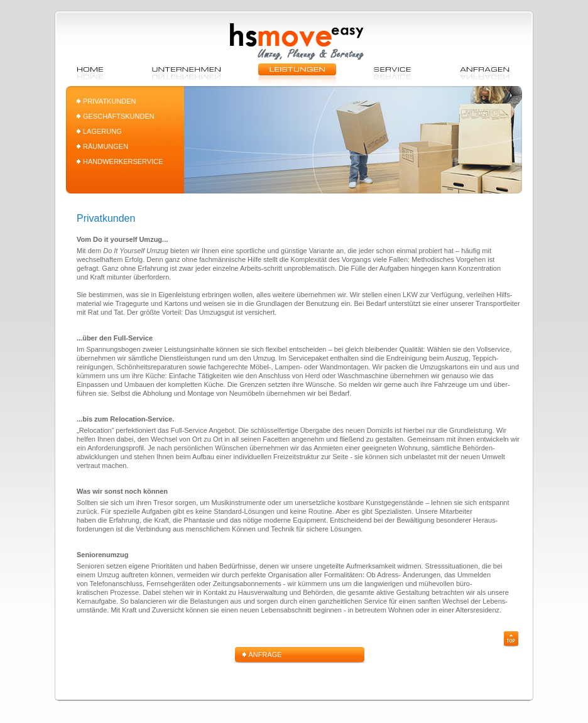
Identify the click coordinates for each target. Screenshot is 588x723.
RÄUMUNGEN (106, 146)
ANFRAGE (265, 655)
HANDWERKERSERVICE (123, 161)
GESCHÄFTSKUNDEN (119, 116)
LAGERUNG (102, 131)
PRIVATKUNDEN (110, 101)
